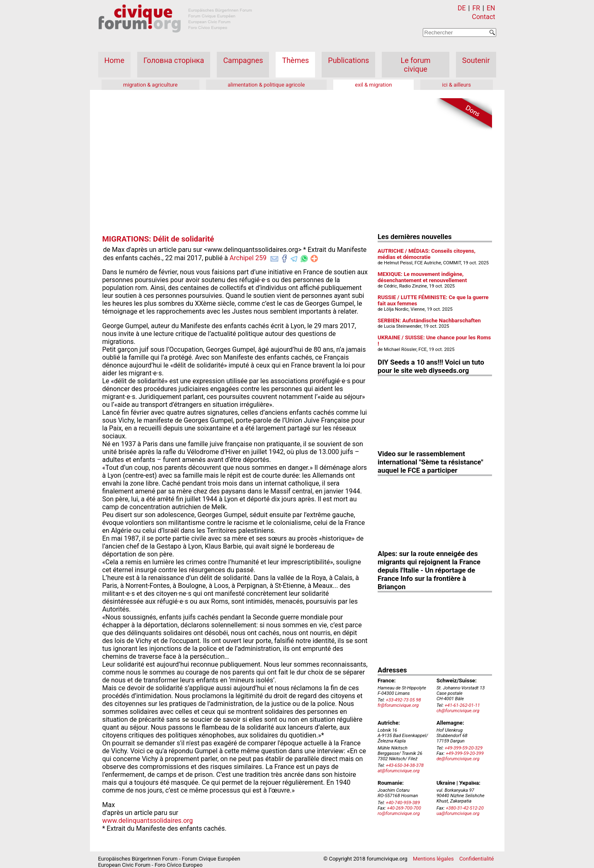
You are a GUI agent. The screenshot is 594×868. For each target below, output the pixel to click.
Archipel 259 (248, 258)
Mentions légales (433, 859)
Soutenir (476, 60)
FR (476, 8)
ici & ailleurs (457, 85)
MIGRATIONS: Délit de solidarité (158, 239)
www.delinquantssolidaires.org (148, 821)
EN (491, 8)
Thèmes (295, 60)
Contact (484, 17)
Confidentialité (477, 859)
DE (462, 8)
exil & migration (373, 85)
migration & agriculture (150, 85)
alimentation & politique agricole (266, 85)
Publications (348, 60)
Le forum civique (416, 65)
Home (114, 60)
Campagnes (243, 60)
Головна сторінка (174, 60)
